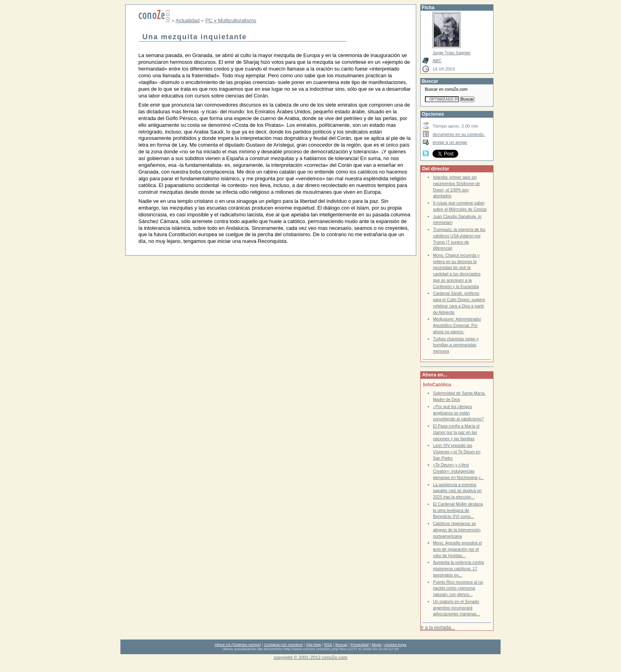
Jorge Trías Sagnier (451, 53)
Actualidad (188, 20)
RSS (328, 644)
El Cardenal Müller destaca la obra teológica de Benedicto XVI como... (458, 510)
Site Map (313, 644)
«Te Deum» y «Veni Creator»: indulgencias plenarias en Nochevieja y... (458, 471)
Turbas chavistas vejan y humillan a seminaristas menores (456, 345)
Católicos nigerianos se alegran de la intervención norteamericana (457, 530)
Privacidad (360, 644)
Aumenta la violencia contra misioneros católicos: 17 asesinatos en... (458, 569)
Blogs (377, 644)
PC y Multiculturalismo (231, 20)
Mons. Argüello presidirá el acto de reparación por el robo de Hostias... (457, 549)
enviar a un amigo (450, 142)
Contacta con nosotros (284, 644)
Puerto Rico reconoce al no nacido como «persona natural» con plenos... (458, 588)
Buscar (341, 644)
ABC (437, 61)
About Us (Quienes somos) (238, 644)
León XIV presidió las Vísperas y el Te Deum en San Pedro (457, 452)
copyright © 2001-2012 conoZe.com (310, 657)
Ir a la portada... (438, 628)
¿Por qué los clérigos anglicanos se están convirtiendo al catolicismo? (458, 413)
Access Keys (395, 644)
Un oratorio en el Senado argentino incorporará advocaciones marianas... (456, 608)
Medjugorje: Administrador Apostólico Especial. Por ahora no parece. (457, 325)
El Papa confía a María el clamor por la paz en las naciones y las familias (456, 432)
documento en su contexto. (459, 134)
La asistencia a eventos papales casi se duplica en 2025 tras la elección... (457, 491)
